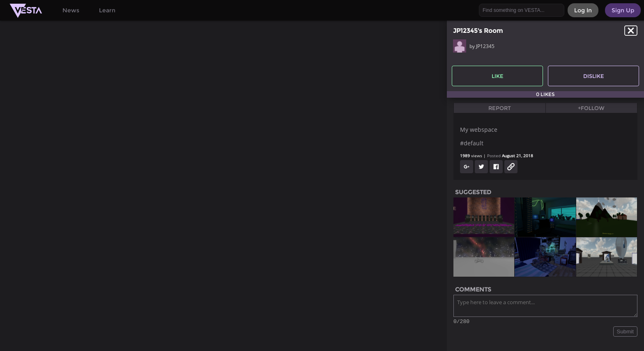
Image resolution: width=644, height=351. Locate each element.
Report (500, 108)
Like (498, 76)
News (71, 10)
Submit (625, 333)
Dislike (594, 76)
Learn (107, 10)
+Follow (591, 108)
